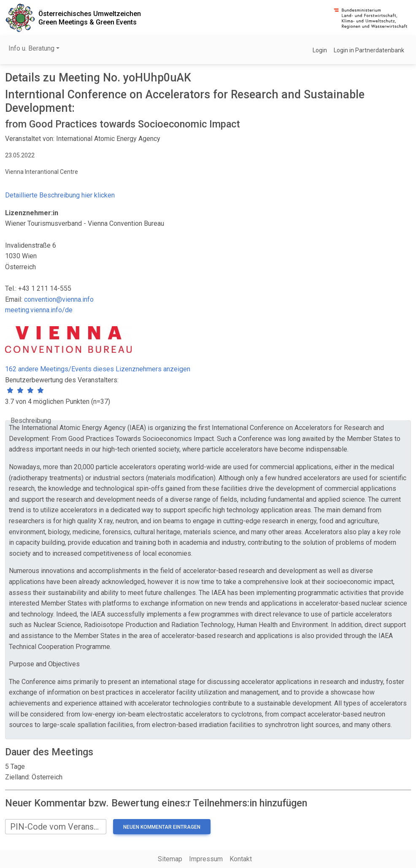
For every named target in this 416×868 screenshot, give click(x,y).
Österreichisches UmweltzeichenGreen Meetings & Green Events (90, 18)
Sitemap (170, 859)
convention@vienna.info (59, 299)
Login (320, 50)
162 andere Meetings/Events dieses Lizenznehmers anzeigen (98, 369)
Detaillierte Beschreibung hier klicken (60, 195)
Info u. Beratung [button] (31, 48)
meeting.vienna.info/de (39, 310)
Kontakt (241, 859)
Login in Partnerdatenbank (369, 50)
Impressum (206, 859)
